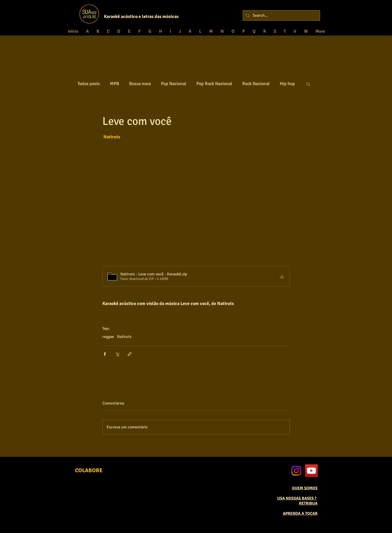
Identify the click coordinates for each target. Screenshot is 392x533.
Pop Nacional (174, 84)
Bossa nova (140, 84)
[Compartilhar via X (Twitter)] (117, 354)
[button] (308, 84)
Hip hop (287, 84)
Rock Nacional (256, 84)
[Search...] (281, 15)
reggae (108, 337)
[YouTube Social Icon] (311, 471)
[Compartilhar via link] (130, 354)
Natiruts (124, 337)
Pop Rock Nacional (214, 84)
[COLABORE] (89, 470)
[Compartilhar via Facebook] (105, 354)
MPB (115, 84)
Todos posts (89, 84)
